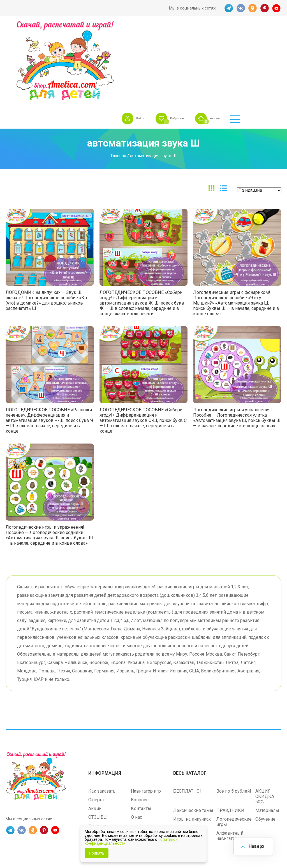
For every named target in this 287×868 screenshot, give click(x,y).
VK (240, 8)
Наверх (255, 845)
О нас (136, 742)
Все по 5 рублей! (234, 716)
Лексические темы (193, 736)
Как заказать (102, 716)
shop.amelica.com (178, 797)
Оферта (96, 725)
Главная (118, 83)
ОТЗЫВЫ (98, 742)
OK (253, 8)
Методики (184, 758)
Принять (97, 853)
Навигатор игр (146, 716)
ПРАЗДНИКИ (230, 736)
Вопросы (140, 725)
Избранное (209, 35)
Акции (95, 734)
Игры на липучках (192, 744)
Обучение (265, 744)
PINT (265, 8)
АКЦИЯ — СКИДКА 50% (265, 722)
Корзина (254, 35)
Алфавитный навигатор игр (231, 761)
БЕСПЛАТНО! (187, 716)
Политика (98, 751)
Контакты (141, 734)
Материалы (267, 736)
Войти (166, 35)
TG (228, 8)
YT (277, 8)
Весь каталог (190, 698)
